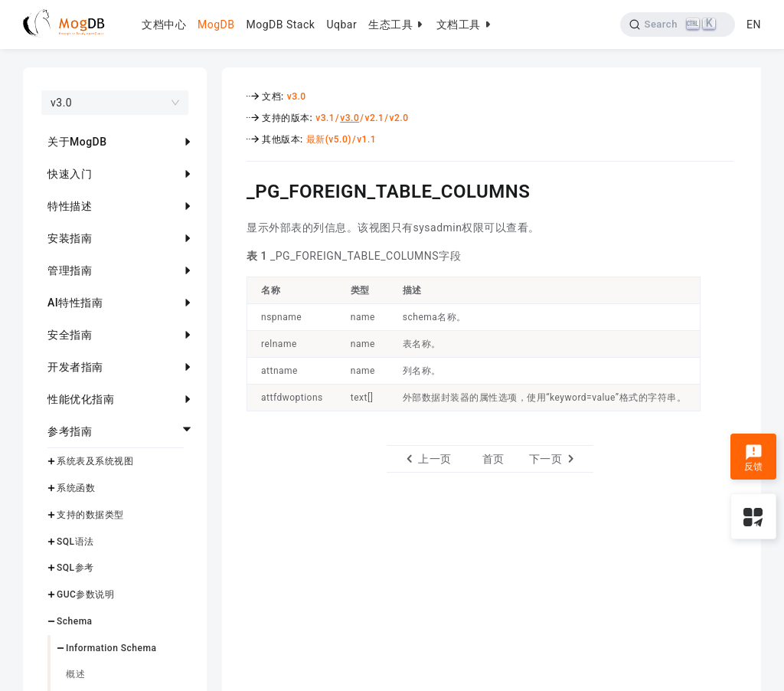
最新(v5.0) (329, 139)
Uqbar (341, 25)
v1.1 (366, 139)
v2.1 (374, 118)
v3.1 (325, 118)
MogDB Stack (280, 25)
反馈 (754, 458)
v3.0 (297, 97)
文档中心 (164, 25)
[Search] (678, 25)
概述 (75, 674)
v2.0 (399, 118)
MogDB (216, 25)
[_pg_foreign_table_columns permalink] (235, 189)
